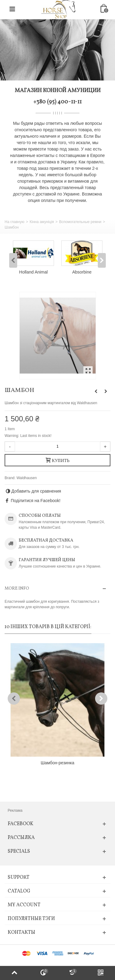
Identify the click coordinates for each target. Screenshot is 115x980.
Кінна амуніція (42, 222)
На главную (14, 222)
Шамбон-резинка (58, 763)
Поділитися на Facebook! (36, 501)
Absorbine (82, 272)
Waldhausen (27, 478)
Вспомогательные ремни (80, 222)
